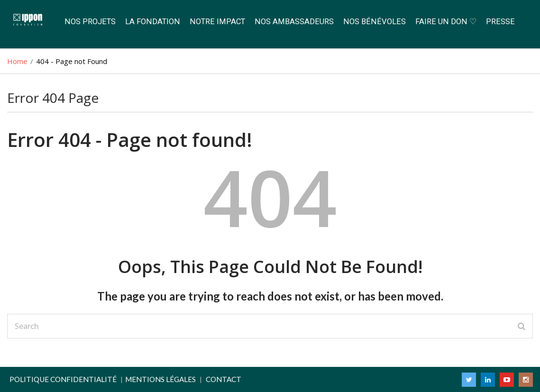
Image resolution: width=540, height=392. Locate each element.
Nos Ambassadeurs (294, 22)
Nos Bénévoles (375, 22)
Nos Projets (90, 22)
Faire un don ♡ (446, 22)
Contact (224, 379)
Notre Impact (217, 22)
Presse (500, 22)
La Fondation (153, 22)
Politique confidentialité (63, 379)
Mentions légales (160, 379)
